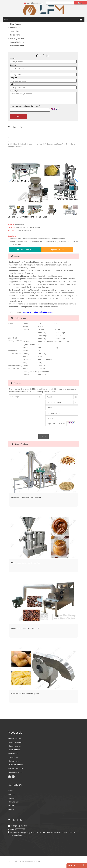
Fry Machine (13, 753)
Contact (12, 809)
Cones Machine (15, 738)
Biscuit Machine (15, 742)
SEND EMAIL (25, 249)
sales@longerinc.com (34, 3)
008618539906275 (17, 137)
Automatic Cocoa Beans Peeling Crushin (26, 628)
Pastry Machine (15, 746)
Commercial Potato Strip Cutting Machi (25, 694)
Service (11, 798)
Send (18, 116)
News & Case (14, 802)
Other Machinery (15, 772)
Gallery (11, 806)
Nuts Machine (14, 750)
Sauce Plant (13, 757)
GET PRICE (57, 249)
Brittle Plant (13, 761)
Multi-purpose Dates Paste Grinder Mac (26, 563)
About (11, 791)
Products (12, 794)
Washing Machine (16, 765)
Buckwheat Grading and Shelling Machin (26, 497)
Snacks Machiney (15, 769)
